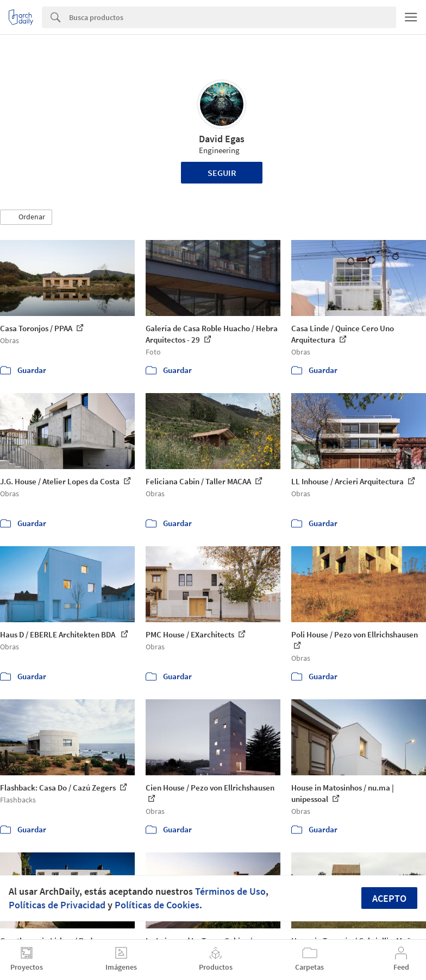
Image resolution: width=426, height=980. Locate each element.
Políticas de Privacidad (57, 905)
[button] (26, 217)
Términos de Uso (230, 891)
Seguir (222, 173)
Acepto (389, 898)
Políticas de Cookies (157, 905)
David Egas (222, 139)
